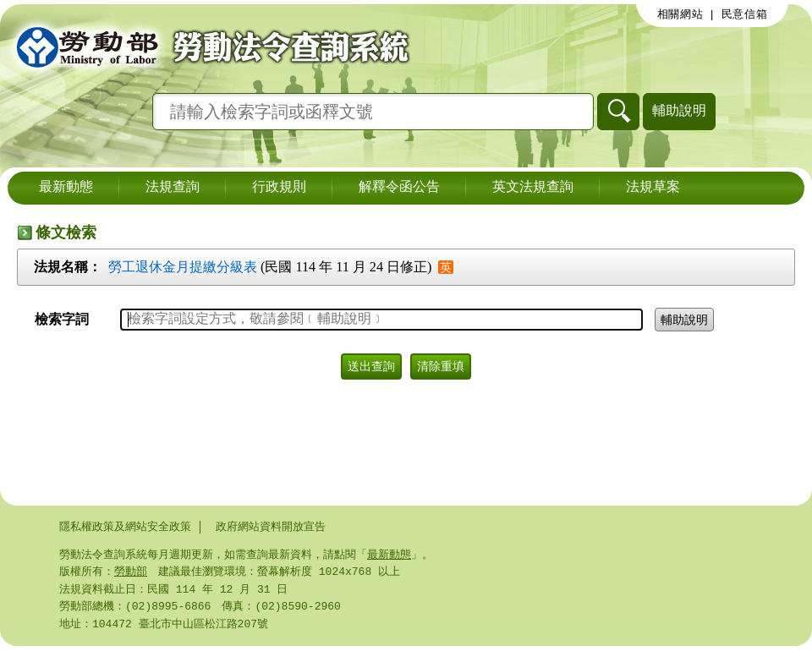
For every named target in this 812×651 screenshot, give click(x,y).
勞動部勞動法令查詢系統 (207, 46)
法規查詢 (173, 188)
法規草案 (653, 188)
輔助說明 (679, 110)
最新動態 (66, 188)
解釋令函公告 (399, 188)
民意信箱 (745, 14)
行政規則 (279, 188)
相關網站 (680, 14)
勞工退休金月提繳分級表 (183, 267)
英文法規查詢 (533, 188)
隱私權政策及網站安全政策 (125, 527)
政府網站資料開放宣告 (271, 527)
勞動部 (131, 573)
